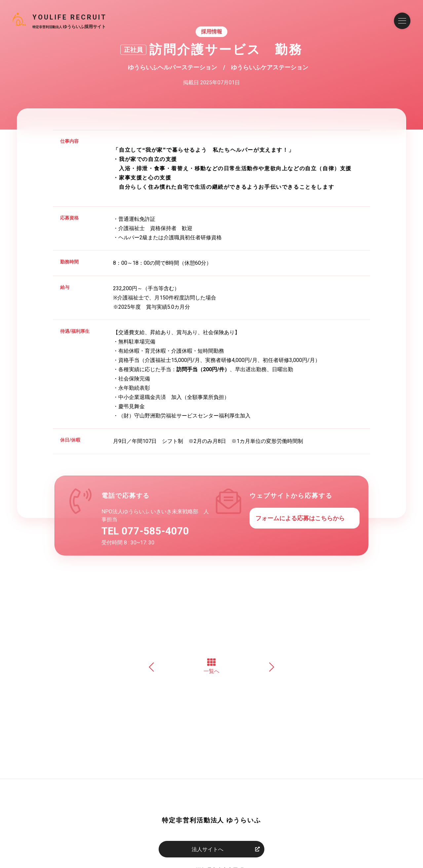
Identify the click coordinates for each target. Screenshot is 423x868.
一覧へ (211, 666)
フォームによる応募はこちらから (300, 518)
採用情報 (211, 32)
